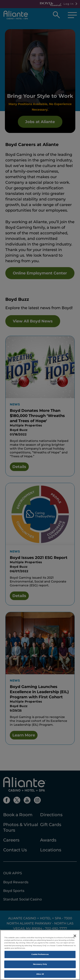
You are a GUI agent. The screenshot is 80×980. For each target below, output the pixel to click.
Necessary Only (40, 967)
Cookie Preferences (40, 957)
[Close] (75, 939)
